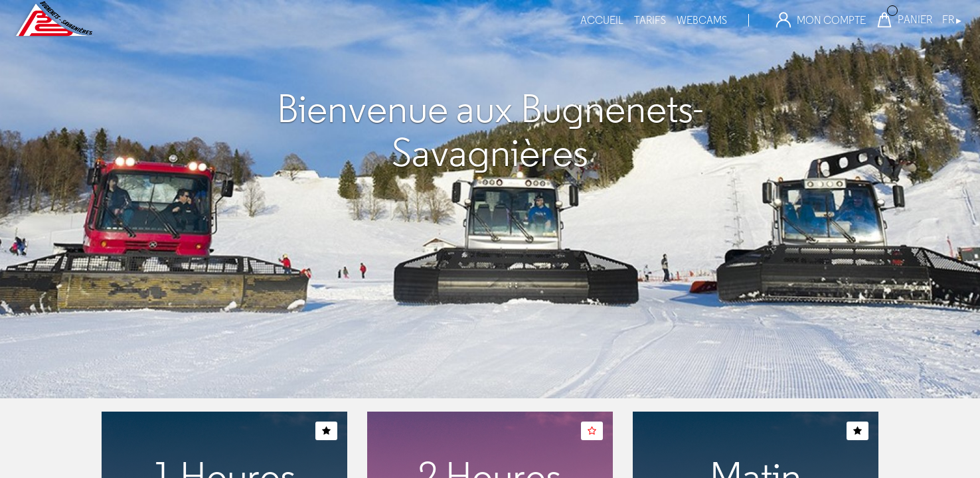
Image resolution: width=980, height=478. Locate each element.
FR (952, 20)
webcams (702, 20)
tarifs (650, 20)
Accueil (602, 20)
